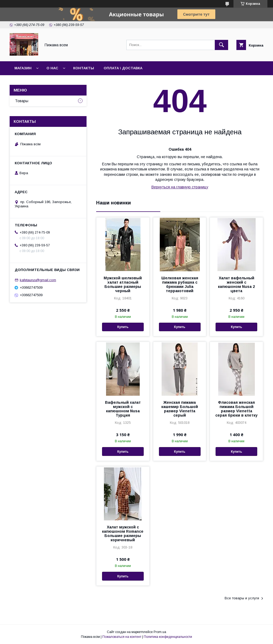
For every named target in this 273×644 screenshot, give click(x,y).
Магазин (23, 68)
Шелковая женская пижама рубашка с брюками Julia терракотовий (180, 284)
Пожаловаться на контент (122, 637)
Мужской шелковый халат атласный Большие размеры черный (123, 284)
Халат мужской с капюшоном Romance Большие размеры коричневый (123, 534)
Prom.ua (160, 632)
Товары (22, 101)
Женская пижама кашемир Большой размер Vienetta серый (180, 409)
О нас (52, 68)
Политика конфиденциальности (168, 637)
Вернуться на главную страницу (180, 187)
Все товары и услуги (242, 598)
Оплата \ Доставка (123, 68)
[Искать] (221, 45)
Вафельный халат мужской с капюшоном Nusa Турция (123, 409)
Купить (123, 327)
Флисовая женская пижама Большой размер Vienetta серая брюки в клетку (236, 409)
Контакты (84, 68)
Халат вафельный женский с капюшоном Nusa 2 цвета (236, 284)
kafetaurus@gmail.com (38, 280)
